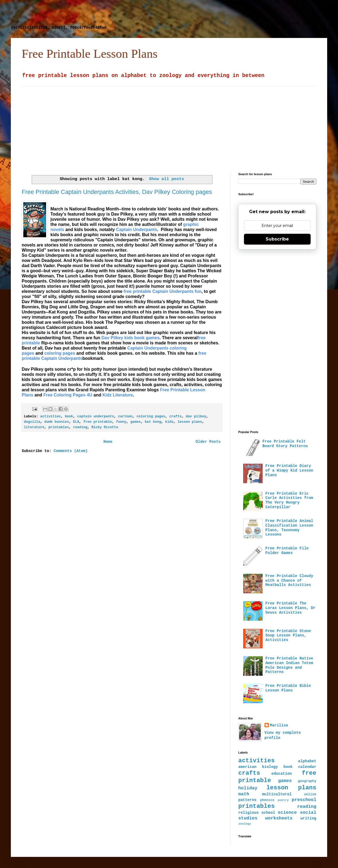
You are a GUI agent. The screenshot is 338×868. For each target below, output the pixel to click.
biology (270, 767)
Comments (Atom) (71, 451)
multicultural (277, 794)
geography (307, 781)
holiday (248, 788)
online (310, 795)
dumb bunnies (57, 422)
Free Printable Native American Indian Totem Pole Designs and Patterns (289, 665)
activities (50, 417)
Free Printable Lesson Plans (90, 54)
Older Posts (208, 442)
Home (108, 442)
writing (308, 818)
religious (249, 813)
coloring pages (151, 417)
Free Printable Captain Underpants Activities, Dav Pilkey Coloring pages (117, 192)
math (244, 794)
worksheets (279, 818)
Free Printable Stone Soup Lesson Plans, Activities (288, 636)
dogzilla (32, 422)
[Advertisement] (142, 12)
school (268, 813)
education (282, 774)
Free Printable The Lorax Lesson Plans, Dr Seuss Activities (290, 608)
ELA (76, 422)
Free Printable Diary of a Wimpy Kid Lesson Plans (289, 470)
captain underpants (96, 417)
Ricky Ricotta (105, 427)
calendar (307, 767)
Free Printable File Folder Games (287, 551)
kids (169, 422)
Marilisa (279, 725)
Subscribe (277, 239)
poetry (283, 800)
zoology (245, 824)
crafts (176, 417)
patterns (247, 800)
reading (80, 427)
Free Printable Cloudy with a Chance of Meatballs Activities (289, 581)
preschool (304, 800)
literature (34, 427)
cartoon (125, 417)
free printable (98, 422)
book (69, 417)
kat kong (153, 422)
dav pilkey (196, 417)
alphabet (307, 761)
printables (59, 427)
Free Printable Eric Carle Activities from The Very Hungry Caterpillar (289, 500)
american (247, 767)
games (136, 422)
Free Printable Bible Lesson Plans (288, 688)
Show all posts (167, 179)
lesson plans (190, 422)
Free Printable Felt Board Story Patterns (285, 444)
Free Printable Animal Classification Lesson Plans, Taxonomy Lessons (289, 528)
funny (121, 422)
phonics (267, 800)
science (287, 813)
